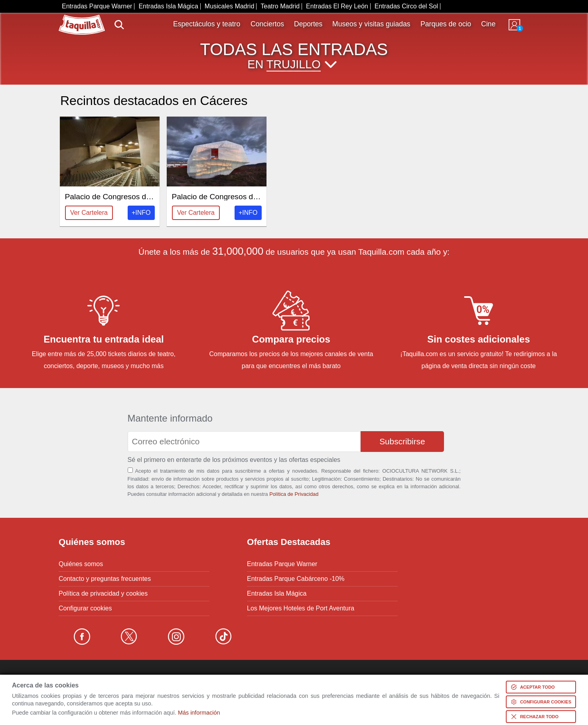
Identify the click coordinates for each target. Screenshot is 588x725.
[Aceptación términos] (130, 470)
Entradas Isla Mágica (168, 6)
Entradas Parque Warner (97, 6)
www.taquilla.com (82, 18)
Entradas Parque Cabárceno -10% (296, 579)
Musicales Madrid (229, 6)
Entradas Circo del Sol (406, 6)
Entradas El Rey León (337, 6)
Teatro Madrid (280, 6)
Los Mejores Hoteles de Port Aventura (301, 608)
